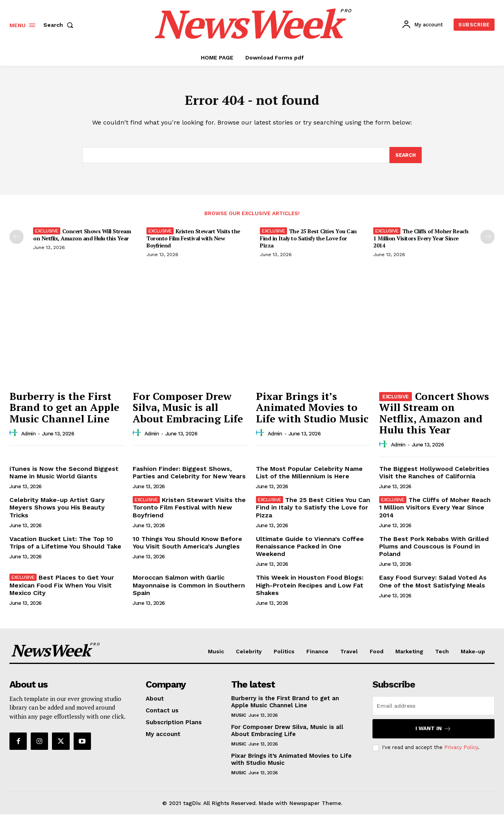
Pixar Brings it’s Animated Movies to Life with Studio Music (312, 411)
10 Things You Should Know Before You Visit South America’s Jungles (187, 547)
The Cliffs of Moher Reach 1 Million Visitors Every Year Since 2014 (421, 242)
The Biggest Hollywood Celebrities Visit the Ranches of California (434, 476)
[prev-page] (17, 241)
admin (29, 437)
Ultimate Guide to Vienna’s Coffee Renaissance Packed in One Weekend (310, 550)
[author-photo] (15, 437)
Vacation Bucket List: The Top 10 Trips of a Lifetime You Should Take (65, 547)
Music (239, 719)
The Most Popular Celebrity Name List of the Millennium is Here (309, 476)
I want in (433, 732)
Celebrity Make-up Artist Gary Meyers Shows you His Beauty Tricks (57, 511)
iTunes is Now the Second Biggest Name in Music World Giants (64, 476)
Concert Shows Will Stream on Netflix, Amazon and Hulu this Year (82, 239)
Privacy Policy (461, 751)
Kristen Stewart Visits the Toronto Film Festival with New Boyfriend (193, 242)
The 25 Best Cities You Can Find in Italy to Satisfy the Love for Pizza (308, 242)
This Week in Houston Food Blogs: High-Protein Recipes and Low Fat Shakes (310, 589)
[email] (434, 709)
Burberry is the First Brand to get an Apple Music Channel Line (64, 411)
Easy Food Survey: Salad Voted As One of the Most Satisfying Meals (433, 585)
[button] (60, 25)
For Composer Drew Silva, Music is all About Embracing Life (188, 411)
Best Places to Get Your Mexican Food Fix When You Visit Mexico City (62, 589)
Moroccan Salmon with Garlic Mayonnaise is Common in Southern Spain (189, 589)
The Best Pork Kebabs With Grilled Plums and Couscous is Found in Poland (434, 550)
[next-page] (487, 241)
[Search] (405, 158)
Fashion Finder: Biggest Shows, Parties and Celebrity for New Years (189, 476)
